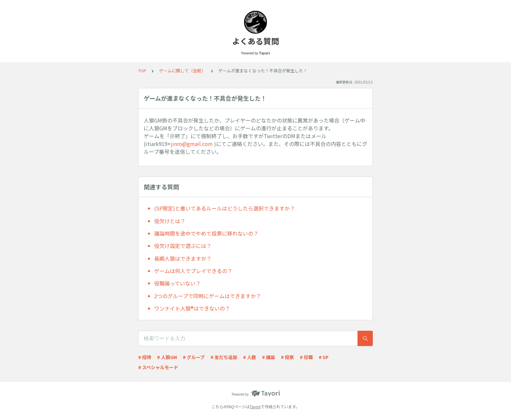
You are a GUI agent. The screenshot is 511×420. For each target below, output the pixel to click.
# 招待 (145, 357)
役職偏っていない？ (177, 283)
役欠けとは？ (170, 221)
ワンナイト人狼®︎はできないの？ (192, 308)
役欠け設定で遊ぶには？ (183, 246)
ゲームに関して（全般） (182, 71)
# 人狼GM (167, 357)
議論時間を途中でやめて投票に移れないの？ (206, 233)
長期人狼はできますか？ (183, 258)
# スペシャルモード (158, 367)
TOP (142, 71)
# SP (324, 357)
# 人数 (250, 357)
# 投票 (287, 357)
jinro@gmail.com (192, 144)
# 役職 (306, 357)
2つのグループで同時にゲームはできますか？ (208, 296)
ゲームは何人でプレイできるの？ (193, 271)
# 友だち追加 (224, 357)
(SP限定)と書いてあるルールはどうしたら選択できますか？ (225, 208)
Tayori (255, 406)
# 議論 (269, 357)
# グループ (194, 357)
